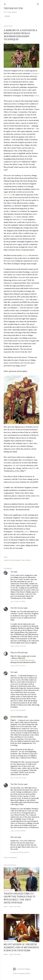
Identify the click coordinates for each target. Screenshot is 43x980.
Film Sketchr (29, 660)
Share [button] (6, 557)
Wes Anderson (26, 560)
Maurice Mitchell (17, 653)
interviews (8, 195)
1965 (21, 219)
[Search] (38, 4)
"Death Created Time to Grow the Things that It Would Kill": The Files (20, 898)
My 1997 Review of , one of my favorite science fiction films (21, 947)
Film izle (14, 837)
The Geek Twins (17, 660)
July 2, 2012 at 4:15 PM (18, 601)
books (14, 217)
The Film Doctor (13, 8)
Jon (12, 572)
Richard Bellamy (17, 717)
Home (7, 16)
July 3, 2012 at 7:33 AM (18, 646)
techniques (35, 73)
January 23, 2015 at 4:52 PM (20, 852)
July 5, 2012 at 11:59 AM (18, 831)
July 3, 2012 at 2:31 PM (18, 666)
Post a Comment (10, 858)
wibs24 (28, 973)
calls (14, 465)
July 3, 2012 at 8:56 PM (18, 710)
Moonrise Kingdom (15, 560)
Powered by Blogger (22, 969)
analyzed (25, 255)
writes (37, 96)
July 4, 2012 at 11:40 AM (18, 778)
